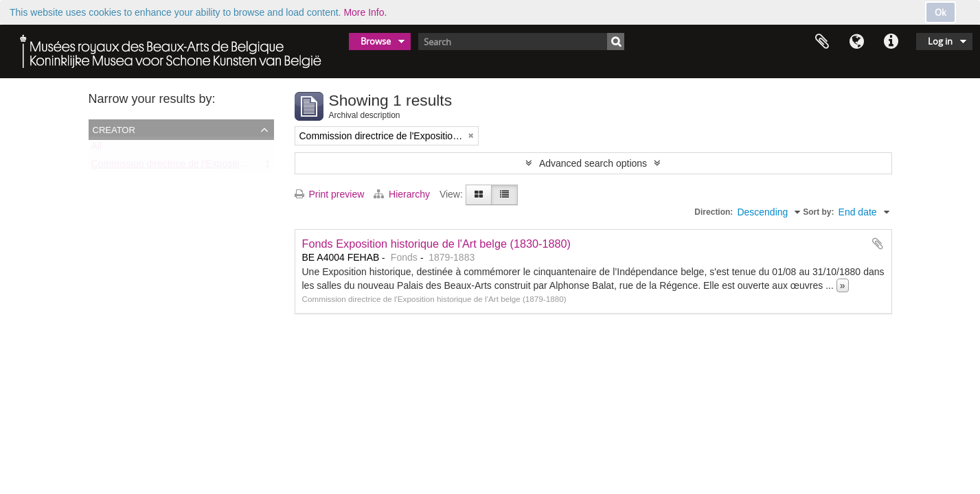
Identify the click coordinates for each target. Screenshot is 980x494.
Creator (114, 129)
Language (856, 42)
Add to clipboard (878, 244)
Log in (940, 41)
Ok (941, 12)
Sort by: (818, 212)
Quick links (891, 42)
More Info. (365, 12)
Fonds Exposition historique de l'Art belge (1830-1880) (437, 244)
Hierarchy (403, 194)
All (97, 149)
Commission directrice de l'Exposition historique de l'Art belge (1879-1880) (250, 167)
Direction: (714, 212)
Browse (376, 41)
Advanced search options (593, 163)
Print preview (330, 194)
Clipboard (822, 42)
